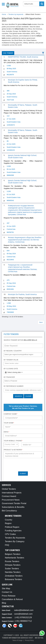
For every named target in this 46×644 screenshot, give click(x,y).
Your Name (9, 423)
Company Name (10, 414)
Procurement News (11, 500)
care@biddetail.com (23, 614)
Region (8, 523)
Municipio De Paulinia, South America (22, 294)
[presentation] (22, 465)
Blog (4, 603)
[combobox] (23, 355)
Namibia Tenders (13, 572)
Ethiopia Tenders (13, 565)
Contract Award (9, 496)
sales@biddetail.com (24, 610)
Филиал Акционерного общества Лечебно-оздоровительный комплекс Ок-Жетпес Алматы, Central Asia (25, 240)
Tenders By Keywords (15, 538)
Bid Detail (39, 638)
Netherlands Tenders (15, 558)
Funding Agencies (13, 531)
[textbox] (24, 355)
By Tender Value (11, 360)
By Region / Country (13, 351)
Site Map (6, 589)
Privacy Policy (29, 640)
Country (9, 520)
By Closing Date (11, 369)
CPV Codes (10, 534)
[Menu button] (4, 4)
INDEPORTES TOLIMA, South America (23, 57)
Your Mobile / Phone (13, 441)
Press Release (9, 596)
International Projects (12, 493)
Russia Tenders (12, 561)
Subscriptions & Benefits (13, 507)
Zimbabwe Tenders (14, 576)
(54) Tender (8, 53)
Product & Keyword (13, 450)
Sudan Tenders (12, 569)
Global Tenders (9, 489)
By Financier (9, 377)
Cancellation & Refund (12, 599)
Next (41, 322)
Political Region (12, 527)
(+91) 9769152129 (23, 617)
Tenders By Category (15, 541)
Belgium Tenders (13, 554)
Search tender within (20, 340)
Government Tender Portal (14, 503)
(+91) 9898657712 (23, 621)
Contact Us (7, 592)
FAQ (7, 545)
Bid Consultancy (9, 511)
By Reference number (14, 386)
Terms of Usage (17, 640)
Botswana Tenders (13, 579)
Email (6, 432)
